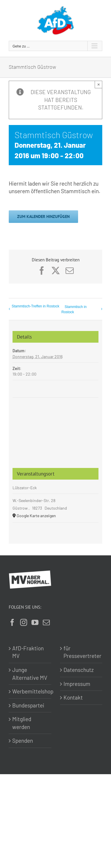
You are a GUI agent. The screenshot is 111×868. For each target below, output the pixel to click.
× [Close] (99, 84)
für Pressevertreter (82, 652)
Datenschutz (79, 670)
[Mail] (46, 622)
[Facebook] (12, 622)
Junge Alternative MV (30, 674)
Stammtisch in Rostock (74, 309)
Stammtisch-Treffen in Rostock (35, 306)
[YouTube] (35, 622)
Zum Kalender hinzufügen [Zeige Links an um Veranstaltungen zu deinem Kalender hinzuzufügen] (43, 217)
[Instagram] (24, 622)
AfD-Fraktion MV (28, 652)
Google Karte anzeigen (36, 516)
